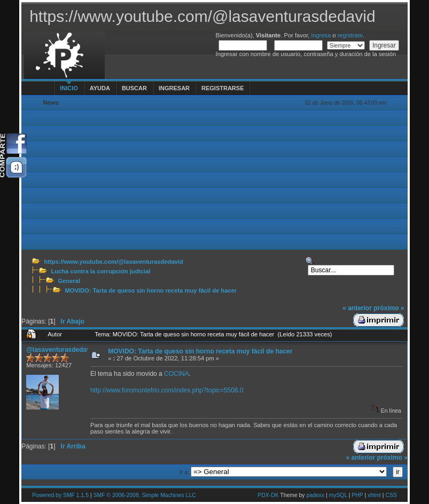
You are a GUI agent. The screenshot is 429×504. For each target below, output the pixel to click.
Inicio (69, 88)
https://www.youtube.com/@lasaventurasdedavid (113, 262)
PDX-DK (268, 495)
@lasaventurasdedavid (61, 350)
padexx (315, 495)
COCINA (177, 374)
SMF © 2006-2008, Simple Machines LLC (145, 495)
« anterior (357, 308)
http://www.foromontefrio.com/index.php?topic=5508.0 (167, 390)
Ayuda (100, 88)
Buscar (134, 88)
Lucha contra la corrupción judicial (100, 271)
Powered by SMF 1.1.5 (60, 495)
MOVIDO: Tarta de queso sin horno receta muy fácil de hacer (151, 290)
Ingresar (174, 88)
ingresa (321, 35)
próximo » (389, 308)
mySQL (338, 495)
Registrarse (223, 88)
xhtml (374, 495)
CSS (391, 495)
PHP (357, 495)
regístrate (350, 35)
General (69, 281)
